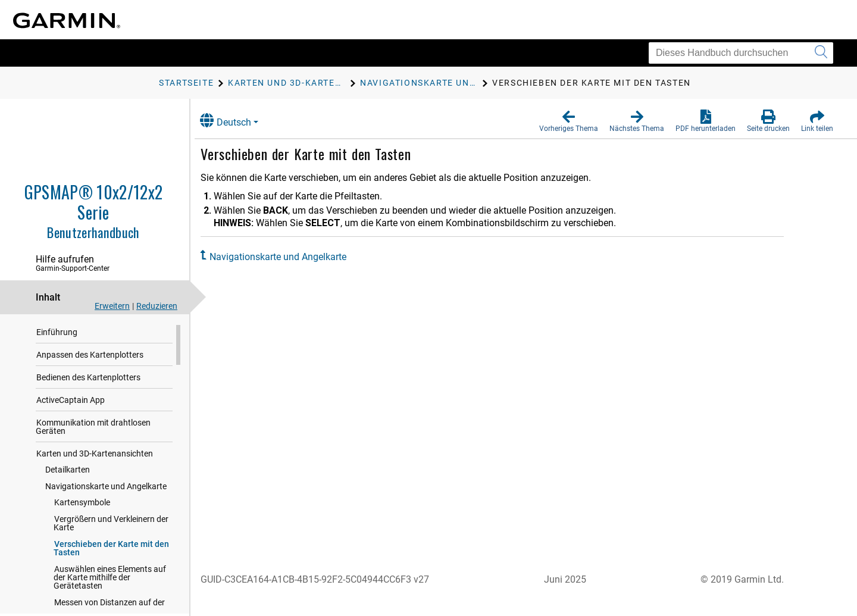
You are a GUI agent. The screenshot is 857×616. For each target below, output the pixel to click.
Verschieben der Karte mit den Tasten (111, 551)
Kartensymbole (82, 505)
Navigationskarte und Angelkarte (106, 489)
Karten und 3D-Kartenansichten (95, 456)
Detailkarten (68, 473)
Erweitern (112, 306)
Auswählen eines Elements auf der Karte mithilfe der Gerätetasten (110, 580)
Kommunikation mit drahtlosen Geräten (93, 430)
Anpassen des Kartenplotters (90, 358)
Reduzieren (157, 306)
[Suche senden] (821, 53)
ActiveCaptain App (71, 403)
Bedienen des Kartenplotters (88, 380)
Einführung (57, 335)
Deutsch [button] (237, 121)
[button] (569, 121)
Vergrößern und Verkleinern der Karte (111, 526)
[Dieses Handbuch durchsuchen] (741, 53)
